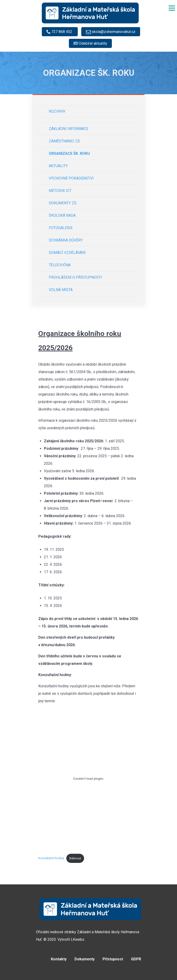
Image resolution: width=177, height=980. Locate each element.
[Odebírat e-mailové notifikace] (90, 43)
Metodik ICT (60, 191)
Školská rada (62, 215)
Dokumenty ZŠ (63, 203)
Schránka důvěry (66, 240)
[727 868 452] (60, 32)
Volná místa (61, 290)
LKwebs (78, 939)
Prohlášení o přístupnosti (75, 277)
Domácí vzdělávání (67, 253)
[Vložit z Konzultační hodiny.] (88, 779)
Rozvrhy (57, 111)
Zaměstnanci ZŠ (64, 141)
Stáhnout (75, 858)
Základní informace (69, 129)
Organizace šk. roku (69, 153)
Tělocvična (60, 265)
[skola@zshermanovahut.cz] (111, 32)
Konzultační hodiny (51, 858)
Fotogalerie (61, 228)
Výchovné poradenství (71, 178)
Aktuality (58, 166)
